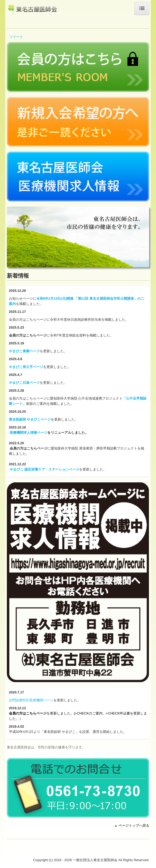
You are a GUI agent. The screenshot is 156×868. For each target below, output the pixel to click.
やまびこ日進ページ (24, 383)
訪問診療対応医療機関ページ (31, 700)
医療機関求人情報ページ (29, 433)
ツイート (16, 37)
